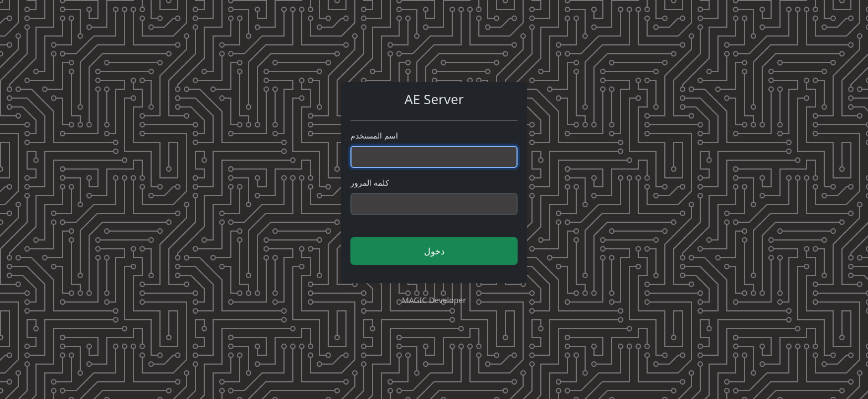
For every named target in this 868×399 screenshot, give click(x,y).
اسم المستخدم (374, 135)
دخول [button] (434, 251)
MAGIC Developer (434, 300)
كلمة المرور (370, 183)
